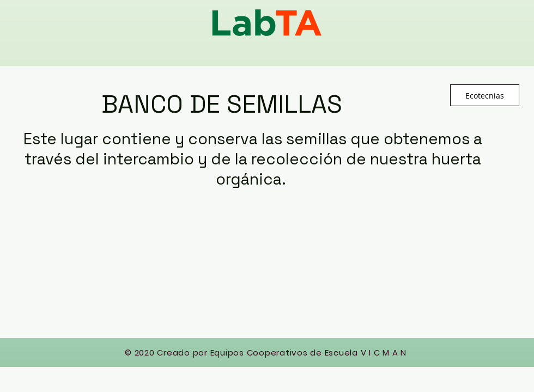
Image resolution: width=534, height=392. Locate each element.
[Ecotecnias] (485, 95)
